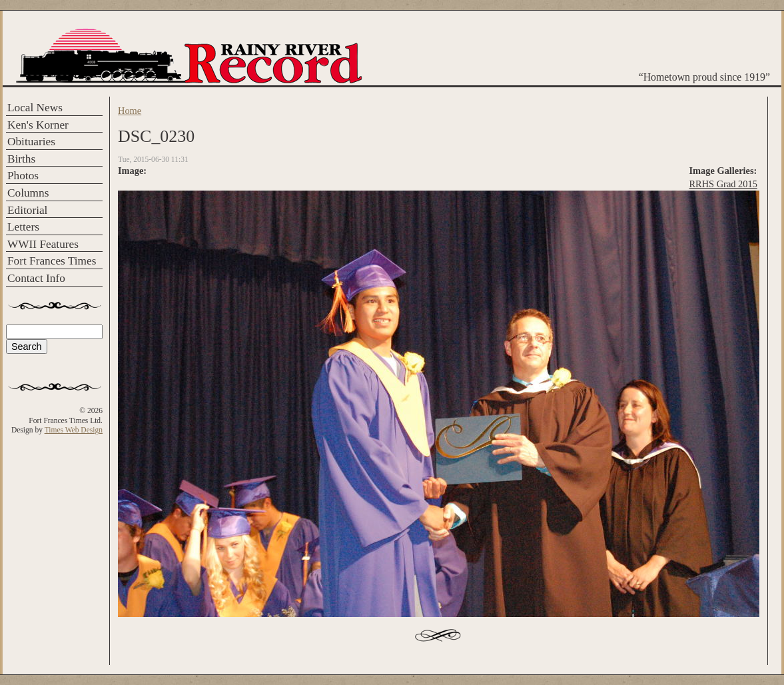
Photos (23, 176)
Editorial (27, 210)
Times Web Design (74, 430)
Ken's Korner (38, 125)
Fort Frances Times (52, 261)
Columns (28, 193)
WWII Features (43, 244)
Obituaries (31, 142)
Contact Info (36, 278)
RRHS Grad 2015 (723, 184)
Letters (23, 227)
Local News (35, 108)
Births (21, 159)
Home (130, 111)
